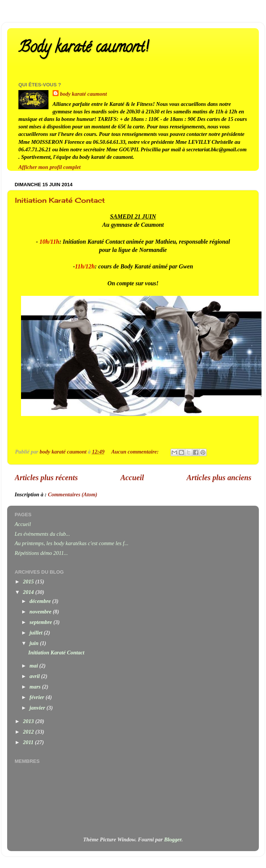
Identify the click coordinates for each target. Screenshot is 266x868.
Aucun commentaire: (136, 452)
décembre (41, 601)
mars (36, 687)
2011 (29, 742)
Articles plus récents (46, 478)
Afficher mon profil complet (50, 167)
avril (36, 676)
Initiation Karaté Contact (60, 200)
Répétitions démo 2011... (41, 553)
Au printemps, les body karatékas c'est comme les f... (72, 543)
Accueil (132, 478)
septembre (42, 622)
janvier (38, 708)
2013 (29, 721)
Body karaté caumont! (83, 49)
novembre (41, 612)
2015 (29, 582)
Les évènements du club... (42, 534)
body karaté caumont (84, 94)
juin (35, 643)
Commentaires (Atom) (73, 494)
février (38, 697)
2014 (29, 592)
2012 (29, 732)
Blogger (173, 839)
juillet (37, 633)
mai (35, 666)
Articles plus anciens (219, 478)
